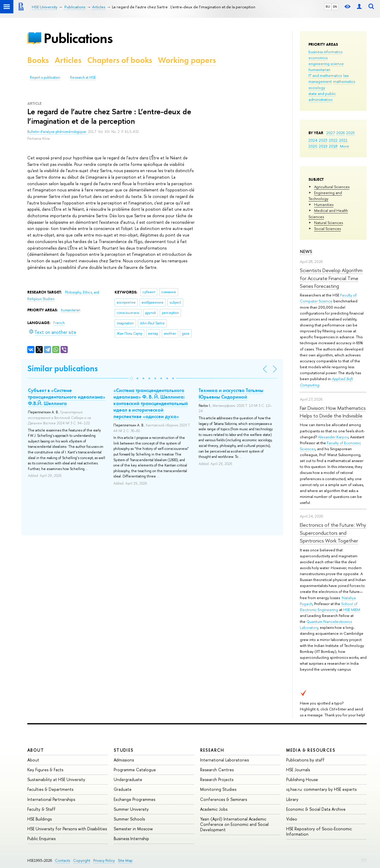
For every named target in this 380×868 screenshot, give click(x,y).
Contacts (62, 860)
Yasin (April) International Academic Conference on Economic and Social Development (234, 824)
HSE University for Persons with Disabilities (67, 829)
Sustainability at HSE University (56, 779)
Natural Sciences (328, 223)
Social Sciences (327, 228)
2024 (313, 140)
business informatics (325, 52)
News (306, 251)
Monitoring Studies (218, 789)
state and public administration (322, 96)
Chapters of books (120, 60)
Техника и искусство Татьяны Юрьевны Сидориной (231, 393)
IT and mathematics (325, 75)
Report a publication (45, 77)
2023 (323, 140)
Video (292, 819)
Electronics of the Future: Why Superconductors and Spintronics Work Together (333, 533)
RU (328, 7)
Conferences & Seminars (224, 799)
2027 (331, 133)
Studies (124, 750)
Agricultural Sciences (332, 187)
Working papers (187, 60)
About (36, 750)
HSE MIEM (352, 610)
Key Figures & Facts (45, 770)
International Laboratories (224, 760)
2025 (350, 133)
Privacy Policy (104, 860)
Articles (68, 60)
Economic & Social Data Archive (316, 809)
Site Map (125, 860)
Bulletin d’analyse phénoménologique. (58, 132)
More (345, 146)
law (346, 75)
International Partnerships (51, 799)
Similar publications (62, 368)
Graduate (123, 789)
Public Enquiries (41, 838)
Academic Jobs (214, 809)
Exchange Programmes (134, 799)
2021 (343, 140)
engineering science (326, 64)
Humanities (324, 204)
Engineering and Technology (325, 196)
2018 (333, 146)
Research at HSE (83, 77)
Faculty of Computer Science (328, 298)
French (59, 323)
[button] (132, 378)
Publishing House (302, 779)
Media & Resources (311, 750)
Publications (78, 38)
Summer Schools (129, 819)
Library (292, 799)
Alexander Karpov (333, 437)
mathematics (344, 81)
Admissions (124, 760)
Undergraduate (128, 779)
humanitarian (319, 69)
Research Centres (217, 770)
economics (318, 58)
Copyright (82, 860)
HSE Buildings (39, 819)
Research (212, 750)
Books (38, 60)
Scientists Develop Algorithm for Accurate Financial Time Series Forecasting (331, 278)
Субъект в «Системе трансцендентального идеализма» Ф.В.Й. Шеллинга (67, 397)
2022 (333, 140)
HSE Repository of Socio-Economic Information (319, 831)
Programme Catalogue (135, 770)
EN (335, 7)
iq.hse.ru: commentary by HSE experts (321, 789)
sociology (317, 88)
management (320, 81)
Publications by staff (305, 760)
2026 (341, 133)
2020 (313, 146)
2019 (323, 146)
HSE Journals (298, 770)
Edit (364, 859)
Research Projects (217, 779)
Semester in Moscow (133, 829)
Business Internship (131, 838)
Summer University (131, 809)
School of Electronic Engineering (329, 607)
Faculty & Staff (41, 809)
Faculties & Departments (50, 789)
